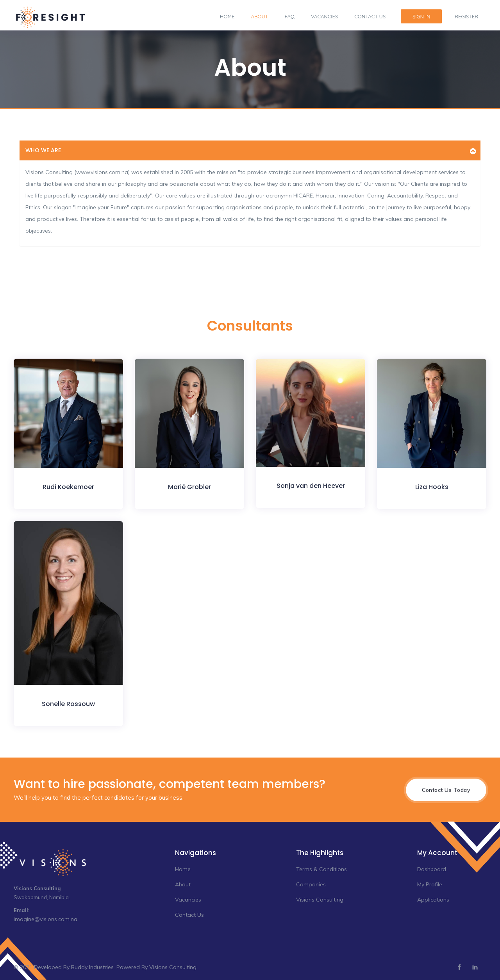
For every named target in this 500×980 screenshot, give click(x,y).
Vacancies (324, 16)
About (260, 16)
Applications (433, 900)
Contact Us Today (446, 790)
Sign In (421, 16)
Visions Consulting (320, 900)
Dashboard (432, 869)
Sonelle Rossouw (68, 704)
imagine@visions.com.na (46, 919)
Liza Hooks (432, 487)
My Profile (430, 884)
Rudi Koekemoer (68, 487)
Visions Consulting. (173, 967)
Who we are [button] (43, 150)
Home (227, 16)
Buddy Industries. (93, 967)
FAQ (290, 16)
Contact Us (370, 16)
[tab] (250, 150)
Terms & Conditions (321, 869)
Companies (311, 884)
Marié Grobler (189, 487)
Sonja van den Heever (311, 486)
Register (466, 16)
